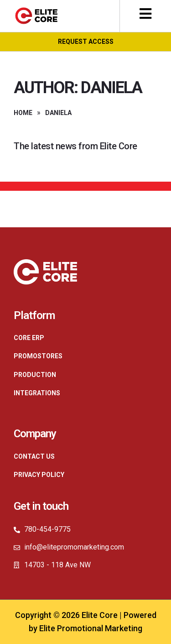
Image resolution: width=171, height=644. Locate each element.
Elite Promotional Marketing (91, 628)
